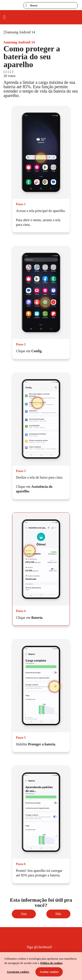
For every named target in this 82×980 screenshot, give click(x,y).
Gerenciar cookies (18, 972)
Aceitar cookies (49, 972)
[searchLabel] (51, 5)
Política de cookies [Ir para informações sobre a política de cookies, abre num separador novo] (51, 963)
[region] (41, 966)
